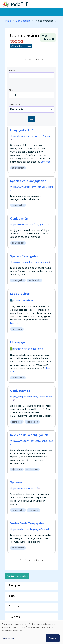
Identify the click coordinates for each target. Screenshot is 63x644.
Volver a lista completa (21, 46)
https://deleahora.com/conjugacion (30, 224)
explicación (34, 280)
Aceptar (53, 638)
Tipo (11, 90)
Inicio (8, 21)
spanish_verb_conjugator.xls (28, 349)
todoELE (20, 4)
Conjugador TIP (21, 130)
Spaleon (16, 482)
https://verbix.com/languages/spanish (31, 529)
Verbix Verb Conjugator (27, 523)
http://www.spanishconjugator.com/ (30, 262)
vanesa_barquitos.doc (25, 300)
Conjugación (23, 21)
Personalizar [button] (8, 638)
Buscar (12, 71)
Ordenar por (15, 105)
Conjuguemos (20, 391)
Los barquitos (20, 294)
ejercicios (17, 329)
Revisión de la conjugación (29, 435)
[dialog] (31, 633)
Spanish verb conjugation (28, 181)
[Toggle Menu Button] (4, 12)
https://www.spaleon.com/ (25, 488)
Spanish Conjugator (24, 256)
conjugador (18, 168)
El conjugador (20, 342)
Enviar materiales (17, 576)
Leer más (46, 162)
